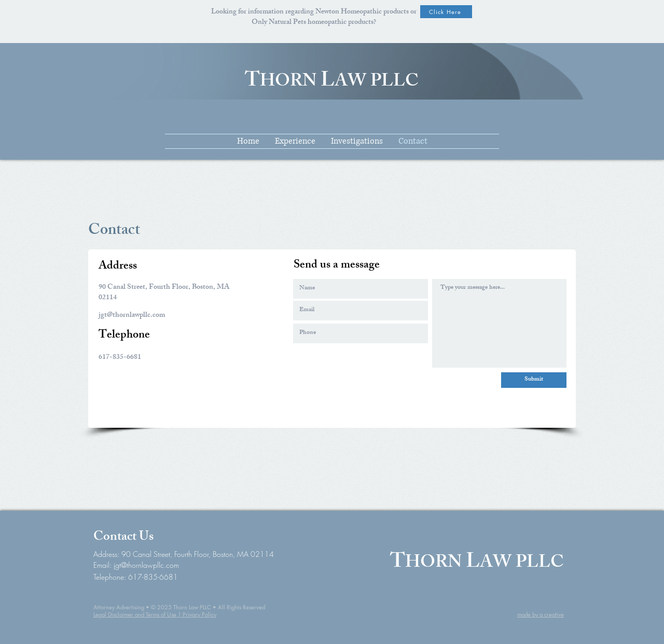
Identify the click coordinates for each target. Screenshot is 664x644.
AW (496, 564)
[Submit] (534, 380)
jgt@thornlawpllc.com (132, 316)
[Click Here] (446, 12)
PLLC (540, 564)
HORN (433, 564)
